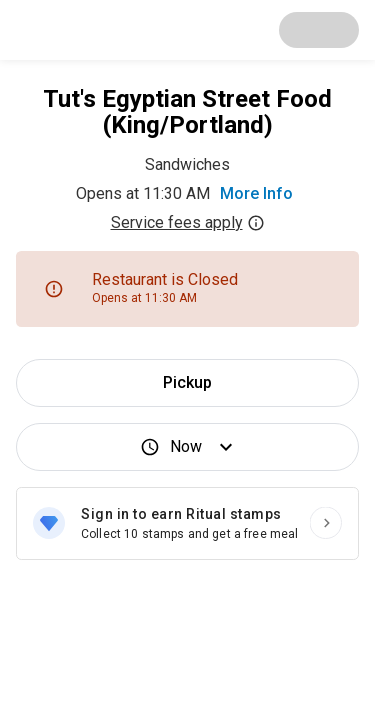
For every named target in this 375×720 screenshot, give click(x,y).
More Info (256, 193)
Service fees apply (188, 222)
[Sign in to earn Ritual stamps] (187, 523)
